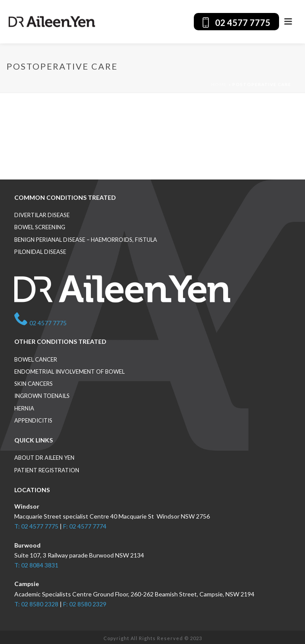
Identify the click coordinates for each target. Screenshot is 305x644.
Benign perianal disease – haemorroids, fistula (86, 240)
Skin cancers (34, 384)
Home (219, 84)
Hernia (24, 408)
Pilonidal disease (40, 252)
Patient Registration (47, 470)
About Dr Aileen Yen (44, 458)
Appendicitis (33, 420)
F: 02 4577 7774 (85, 526)
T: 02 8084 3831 (36, 565)
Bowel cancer (36, 359)
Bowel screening (40, 227)
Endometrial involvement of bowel (69, 372)
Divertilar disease (42, 215)
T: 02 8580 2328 (36, 604)
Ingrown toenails (42, 396)
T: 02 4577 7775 (36, 526)
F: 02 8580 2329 (85, 604)
